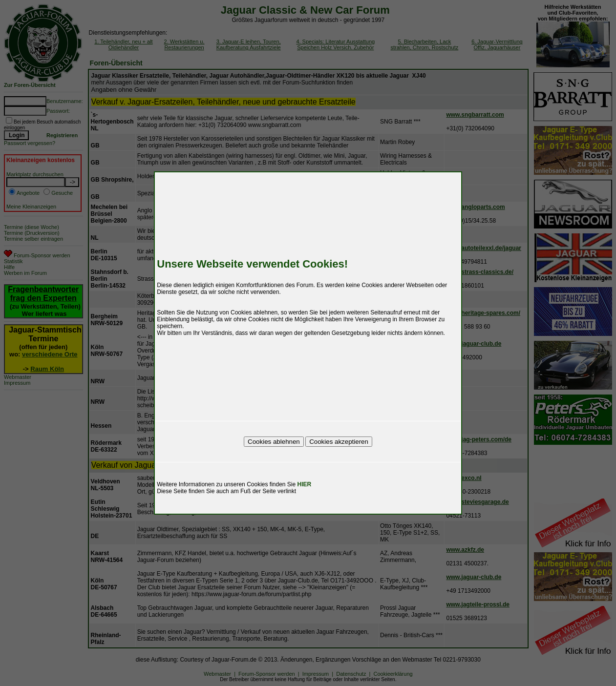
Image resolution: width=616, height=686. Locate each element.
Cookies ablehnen (274, 442)
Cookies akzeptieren (339, 442)
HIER (305, 484)
